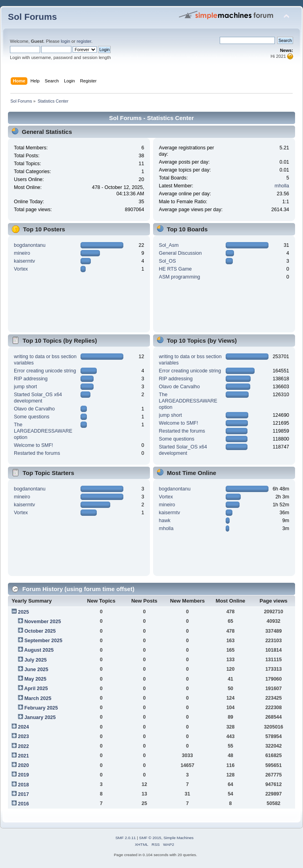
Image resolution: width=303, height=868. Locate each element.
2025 (23, 612)
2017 (23, 794)
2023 (23, 736)
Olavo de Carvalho (34, 409)
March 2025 (38, 698)
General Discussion (180, 253)
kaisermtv (24, 261)
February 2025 (41, 708)
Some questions (32, 417)
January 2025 (40, 717)
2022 (23, 746)
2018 (23, 785)
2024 (23, 727)
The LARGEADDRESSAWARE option (43, 431)
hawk (165, 521)
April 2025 (36, 689)
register (84, 41)
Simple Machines (178, 838)
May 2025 (35, 679)
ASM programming (180, 277)
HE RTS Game (175, 269)
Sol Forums (33, 17)
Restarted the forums (37, 453)
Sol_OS (168, 261)
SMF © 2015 (150, 838)
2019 (23, 775)
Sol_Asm (169, 245)
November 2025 (42, 622)
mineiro (22, 253)
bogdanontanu (30, 245)
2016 (23, 804)
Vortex (21, 269)
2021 (23, 756)
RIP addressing (31, 379)
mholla (282, 186)
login (65, 41)
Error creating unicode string (45, 371)
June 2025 (36, 670)
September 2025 (43, 641)
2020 (23, 765)
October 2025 (40, 631)
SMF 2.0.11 (126, 838)
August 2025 (39, 650)
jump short (25, 387)
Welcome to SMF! (34, 445)
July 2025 (35, 660)
